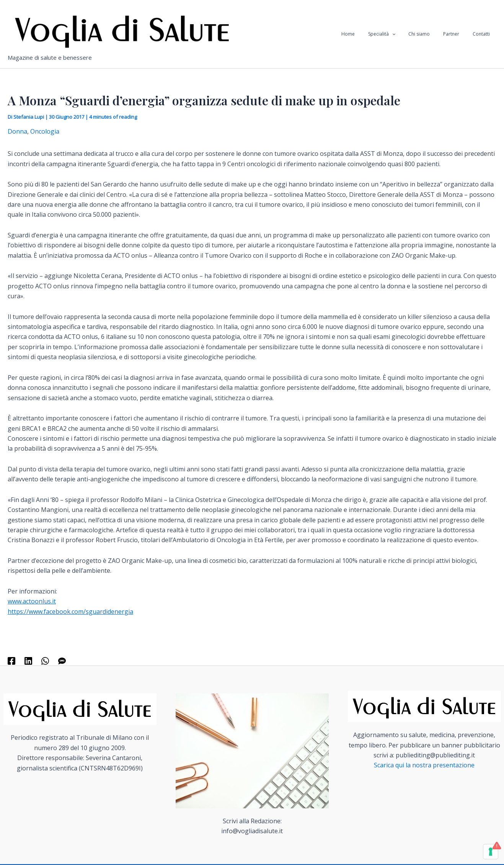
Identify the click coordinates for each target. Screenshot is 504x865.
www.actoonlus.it (32, 601)
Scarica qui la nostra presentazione (424, 765)
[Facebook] (11, 661)
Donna (17, 131)
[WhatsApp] (45, 661)
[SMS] (62, 661)
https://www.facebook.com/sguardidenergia (70, 612)
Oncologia (45, 131)
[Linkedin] (28, 661)
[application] (406, 34)
